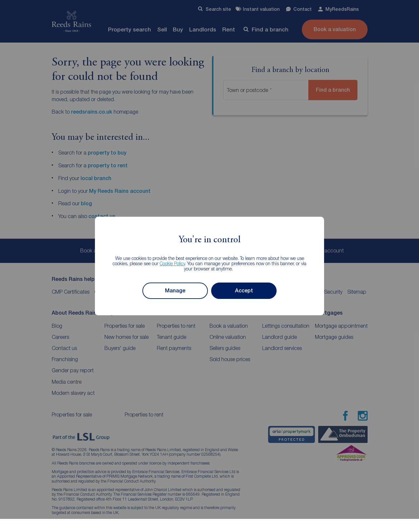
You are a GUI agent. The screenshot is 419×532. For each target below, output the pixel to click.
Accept (244, 291)
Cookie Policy (172, 263)
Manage (175, 291)
